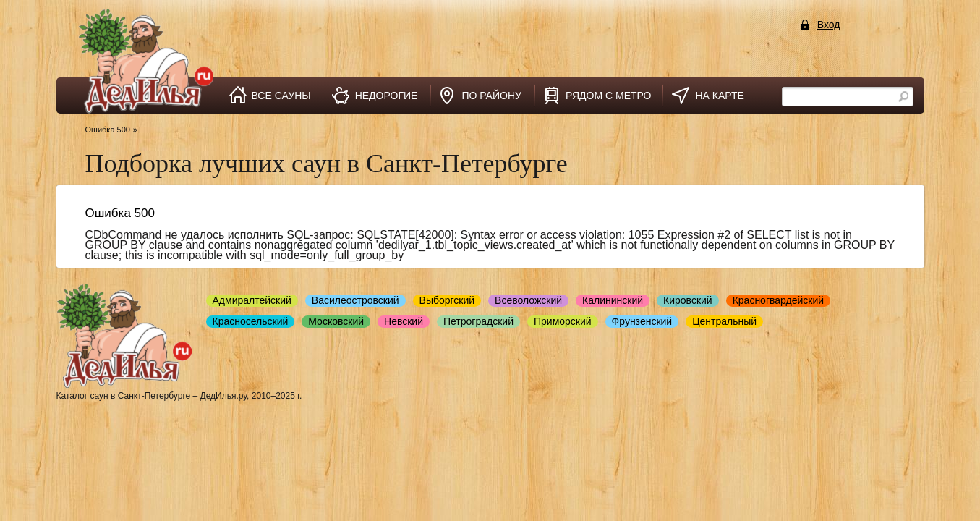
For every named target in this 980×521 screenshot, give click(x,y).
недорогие (387, 96)
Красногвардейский (778, 300)
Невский (404, 321)
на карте (719, 96)
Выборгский (447, 300)
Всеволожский (528, 300)
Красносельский (251, 321)
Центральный (724, 321)
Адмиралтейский (252, 300)
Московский (336, 321)
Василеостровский (355, 300)
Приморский (563, 321)
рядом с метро (609, 96)
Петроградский (478, 321)
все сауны (281, 96)
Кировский (688, 300)
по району (491, 96)
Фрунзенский (642, 321)
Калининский (613, 300)
